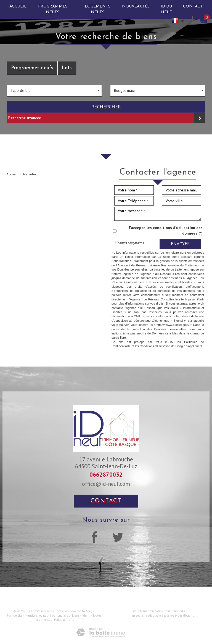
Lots (67, 68)
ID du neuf (166, 9)
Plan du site (15, 616)
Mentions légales (36, 616)
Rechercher (106, 107)
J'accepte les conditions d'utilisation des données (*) (166, 230)
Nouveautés (136, 7)
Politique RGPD (64, 620)
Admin (86, 616)
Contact (193, 7)
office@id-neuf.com (106, 484)
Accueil (18, 7)
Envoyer (180, 244)
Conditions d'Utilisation (155, 346)
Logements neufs (98, 9)
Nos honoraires (60, 616)
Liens (76, 616)
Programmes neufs (53, 9)
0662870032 (106, 475)
